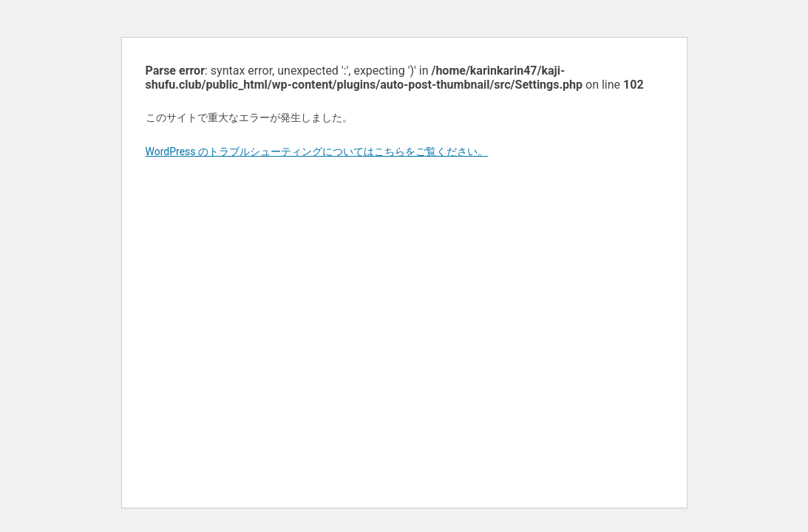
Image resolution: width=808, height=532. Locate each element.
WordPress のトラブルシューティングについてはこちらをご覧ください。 (317, 151)
